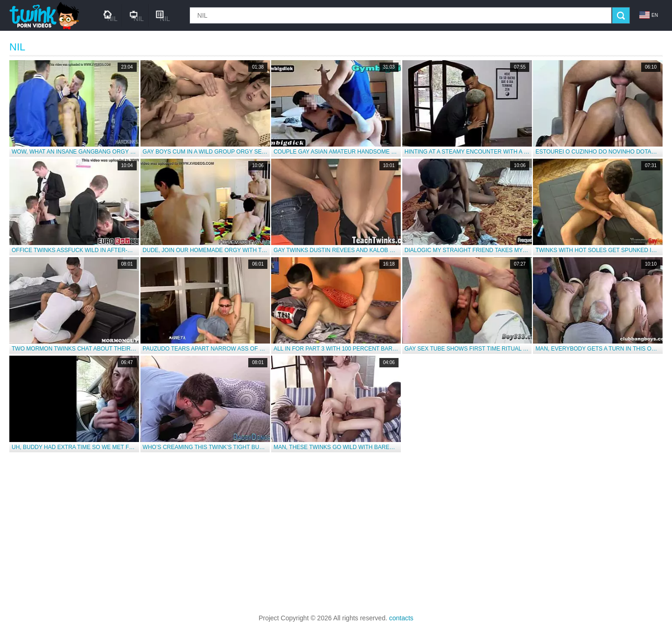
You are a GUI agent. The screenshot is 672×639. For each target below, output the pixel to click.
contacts (401, 618)
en (649, 15)
